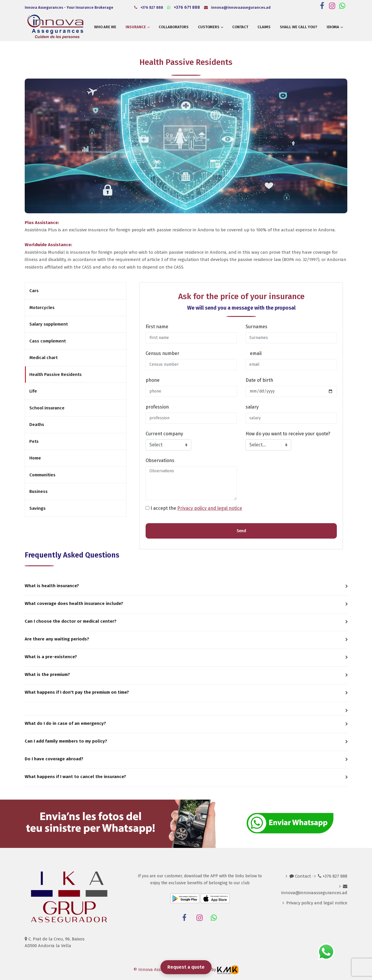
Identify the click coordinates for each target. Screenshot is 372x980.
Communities (42, 475)
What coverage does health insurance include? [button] (74, 603)
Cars (34, 291)
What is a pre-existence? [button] (51, 657)
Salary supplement (49, 324)
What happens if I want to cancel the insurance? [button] (75, 777)
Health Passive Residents (56, 374)
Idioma (335, 27)
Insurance (137, 27)
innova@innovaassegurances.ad (237, 7)
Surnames (256, 327)
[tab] (186, 587)
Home (35, 458)
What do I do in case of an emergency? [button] (65, 723)
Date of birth (259, 380)
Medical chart (43, 358)
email (256, 353)
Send (241, 531)
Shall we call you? (299, 27)
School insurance (47, 408)
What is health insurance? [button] (52, 586)
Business (39, 491)
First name (157, 327)
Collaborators (174, 27)
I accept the (196, 508)
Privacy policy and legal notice (210, 508)
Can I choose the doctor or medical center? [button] (71, 621)
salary (252, 407)
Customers (210, 27)
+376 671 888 (184, 7)
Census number (162, 353)
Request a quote (186, 967)
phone (153, 380)
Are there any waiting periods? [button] (57, 639)
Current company (164, 434)
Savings (37, 508)
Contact (240, 27)
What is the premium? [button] (47, 674)
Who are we (105, 27)
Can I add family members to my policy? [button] (66, 741)
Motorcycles (42, 308)
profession (157, 407)
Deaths (37, 425)
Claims (264, 27)
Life (33, 391)
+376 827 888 (149, 7)
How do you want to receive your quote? (288, 434)
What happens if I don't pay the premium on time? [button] (77, 692)
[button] (186, 709)
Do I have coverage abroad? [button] (54, 759)
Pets (34, 441)
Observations (160, 460)
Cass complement (48, 341)
